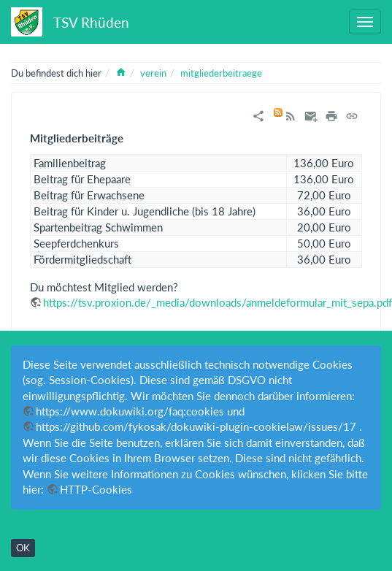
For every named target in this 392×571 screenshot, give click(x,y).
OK (23, 548)
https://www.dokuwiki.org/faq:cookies (130, 411)
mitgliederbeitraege (221, 73)
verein (153, 73)
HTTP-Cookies (96, 489)
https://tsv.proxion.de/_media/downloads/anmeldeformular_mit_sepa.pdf (218, 302)
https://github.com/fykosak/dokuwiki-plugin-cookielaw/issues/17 (196, 426)
